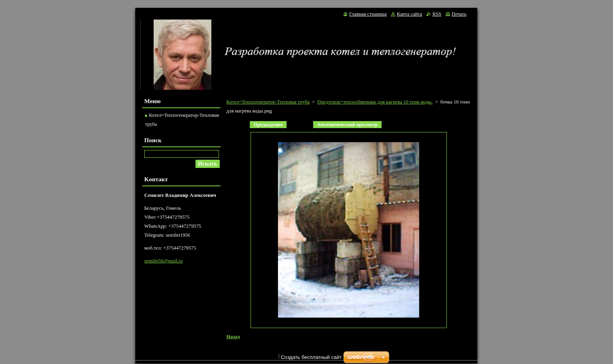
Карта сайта (410, 14)
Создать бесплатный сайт (311, 359)
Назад (233, 337)
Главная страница (368, 14)
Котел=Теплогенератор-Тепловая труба (268, 102)
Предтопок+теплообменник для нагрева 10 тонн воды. (375, 102)
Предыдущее (268, 125)
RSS (437, 14)
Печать (459, 14)
